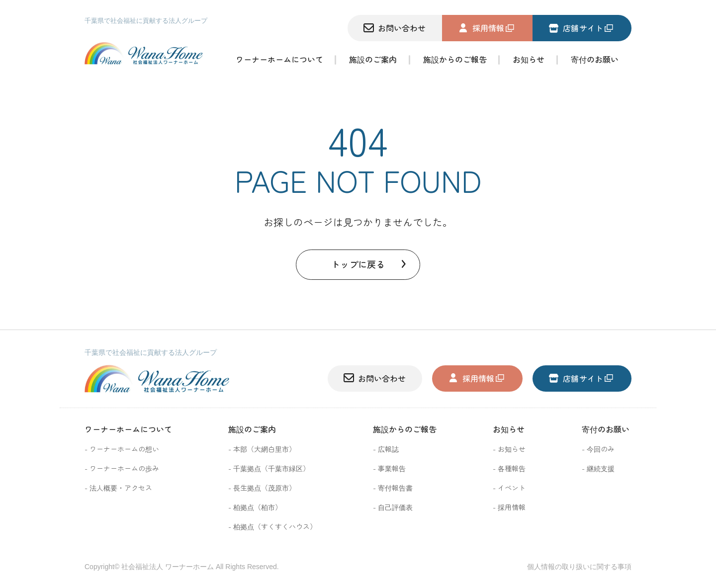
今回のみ (601, 449)
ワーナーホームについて (279, 60)
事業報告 (392, 468)
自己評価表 (395, 507)
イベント (512, 488)
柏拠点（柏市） (258, 507)
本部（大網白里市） (265, 449)
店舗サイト (576, 28)
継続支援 (601, 468)
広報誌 (388, 449)
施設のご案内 (373, 60)
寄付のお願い (606, 429)
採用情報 (481, 28)
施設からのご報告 (455, 60)
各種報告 (512, 468)
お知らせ (529, 60)
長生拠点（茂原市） (265, 488)
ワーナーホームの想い (124, 449)
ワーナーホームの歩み (124, 468)
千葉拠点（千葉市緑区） (271, 468)
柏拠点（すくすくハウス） (275, 526)
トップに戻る (358, 264)
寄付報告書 (395, 488)
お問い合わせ (395, 28)
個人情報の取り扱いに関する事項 (579, 567)
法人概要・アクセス (121, 488)
